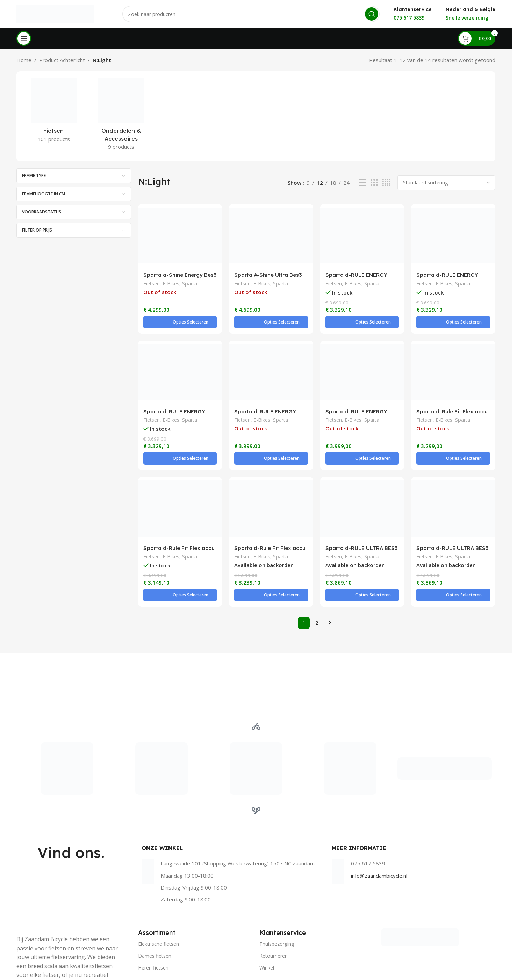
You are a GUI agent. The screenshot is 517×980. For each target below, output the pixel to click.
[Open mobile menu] (24, 38)
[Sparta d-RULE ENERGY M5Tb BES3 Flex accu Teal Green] (362, 358)
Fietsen (152, 284)
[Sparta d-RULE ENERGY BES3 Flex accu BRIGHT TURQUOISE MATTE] (362, 235)
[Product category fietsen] (54, 112)
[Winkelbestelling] (446, 183)
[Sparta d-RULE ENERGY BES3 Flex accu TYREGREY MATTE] (453, 235)
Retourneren (274, 914)
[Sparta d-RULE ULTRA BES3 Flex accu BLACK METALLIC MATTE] (362, 480)
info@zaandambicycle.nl (379, 834)
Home (24, 60)
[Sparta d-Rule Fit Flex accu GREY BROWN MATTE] (180, 480)
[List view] (362, 183)
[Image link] (420, 895)
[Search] (251, 14)
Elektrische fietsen (159, 902)
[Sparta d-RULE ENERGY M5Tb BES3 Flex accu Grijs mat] (271, 358)
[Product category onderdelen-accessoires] (121, 116)
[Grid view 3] (374, 183)
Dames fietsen (155, 914)
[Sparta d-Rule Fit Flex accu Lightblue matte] (271, 480)
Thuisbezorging (277, 902)
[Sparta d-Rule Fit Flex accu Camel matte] (453, 358)
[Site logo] (55, 13)
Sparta (190, 284)
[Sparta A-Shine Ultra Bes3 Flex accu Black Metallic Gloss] (271, 235)
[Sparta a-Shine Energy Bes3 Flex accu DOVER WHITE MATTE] (180, 235)
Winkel (267, 926)
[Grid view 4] (386, 183)
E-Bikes (171, 284)
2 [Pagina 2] (317, 581)
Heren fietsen (153, 926)
